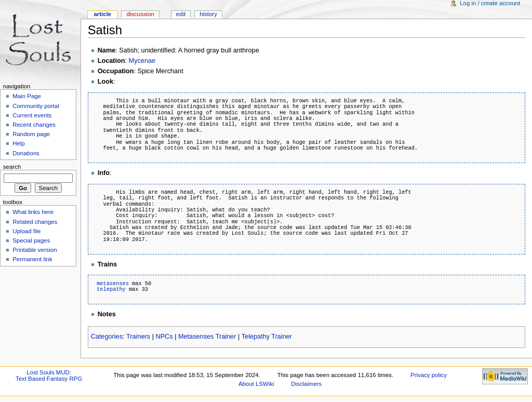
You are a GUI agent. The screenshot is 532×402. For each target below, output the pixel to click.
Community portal (36, 106)
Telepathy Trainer (267, 337)
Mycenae (142, 61)
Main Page (27, 96)
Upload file (26, 231)
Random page (31, 134)
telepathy (111, 289)
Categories (107, 337)
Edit (181, 14)
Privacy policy (429, 375)
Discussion (140, 14)
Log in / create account (490, 3)
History (208, 14)
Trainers (138, 337)
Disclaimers (306, 384)
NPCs (164, 337)
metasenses (113, 284)
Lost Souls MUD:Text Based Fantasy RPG (49, 376)
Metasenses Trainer (207, 337)
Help (19, 143)
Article (102, 14)
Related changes (35, 222)
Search (12, 167)
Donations (26, 153)
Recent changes (34, 125)
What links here (33, 212)
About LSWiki (256, 384)
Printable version (35, 250)
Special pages (31, 240)
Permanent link (32, 259)
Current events (32, 115)
